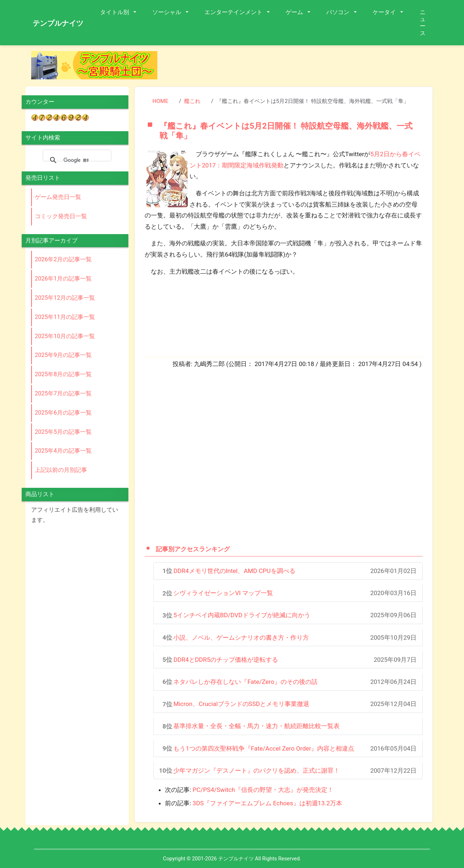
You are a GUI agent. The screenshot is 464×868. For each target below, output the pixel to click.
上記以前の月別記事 (61, 470)
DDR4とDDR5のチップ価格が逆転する (226, 660)
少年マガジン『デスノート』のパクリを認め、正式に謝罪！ (256, 771)
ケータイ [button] (385, 12)
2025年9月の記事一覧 (63, 355)
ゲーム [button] (295, 12)
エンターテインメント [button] (234, 12)
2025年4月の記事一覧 (63, 451)
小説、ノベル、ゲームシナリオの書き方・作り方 (241, 637)
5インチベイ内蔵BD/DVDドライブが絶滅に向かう (242, 615)
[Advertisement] (301, 67)
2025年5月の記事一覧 (63, 432)
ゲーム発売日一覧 (58, 197)
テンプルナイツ (58, 23)
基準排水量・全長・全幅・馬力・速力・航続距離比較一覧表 (256, 726)
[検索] (76, 160)
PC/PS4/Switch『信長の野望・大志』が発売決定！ (263, 790)
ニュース (423, 23)
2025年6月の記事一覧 (63, 413)
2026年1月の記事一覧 (63, 279)
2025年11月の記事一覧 (65, 317)
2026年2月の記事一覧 (63, 259)
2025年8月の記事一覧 (63, 374)
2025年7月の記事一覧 (63, 393)
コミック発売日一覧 (61, 216)
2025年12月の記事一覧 (65, 298)
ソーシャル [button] (167, 12)
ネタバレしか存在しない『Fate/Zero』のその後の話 (245, 682)
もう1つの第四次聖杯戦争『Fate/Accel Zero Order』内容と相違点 (264, 748)
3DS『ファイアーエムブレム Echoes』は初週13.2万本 (267, 803)
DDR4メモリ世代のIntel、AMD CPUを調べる (234, 571)
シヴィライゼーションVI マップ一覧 (223, 593)
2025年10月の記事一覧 (65, 336)
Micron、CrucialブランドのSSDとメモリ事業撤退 (241, 704)
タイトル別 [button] (115, 12)
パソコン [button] (339, 12)
